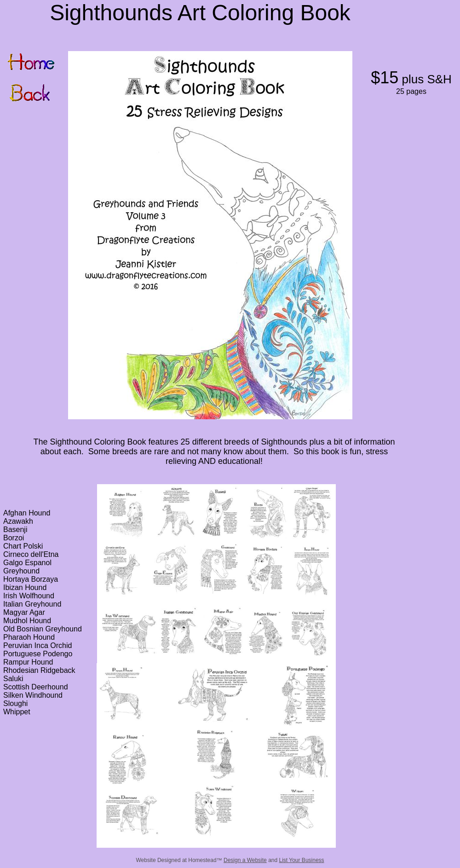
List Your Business (302, 860)
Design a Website (245, 860)
